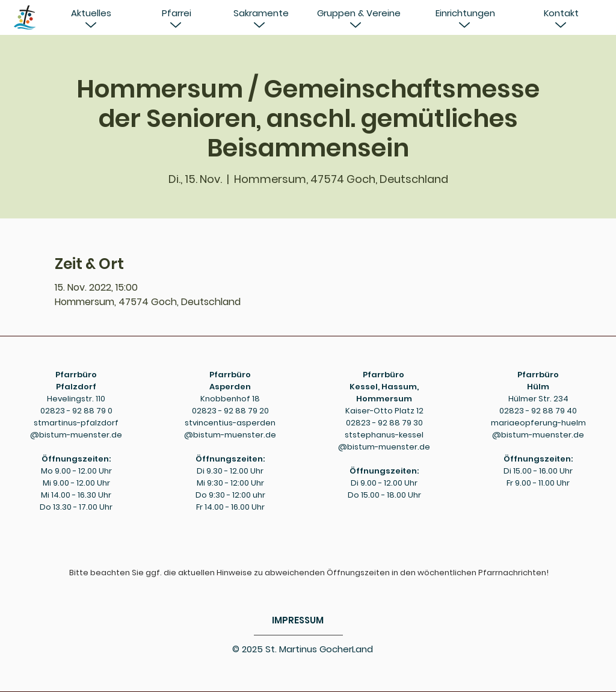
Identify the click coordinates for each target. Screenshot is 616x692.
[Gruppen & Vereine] (359, 13)
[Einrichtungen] (465, 13)
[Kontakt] (561, 13)
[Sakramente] (261, 13)
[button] (91, 13)
